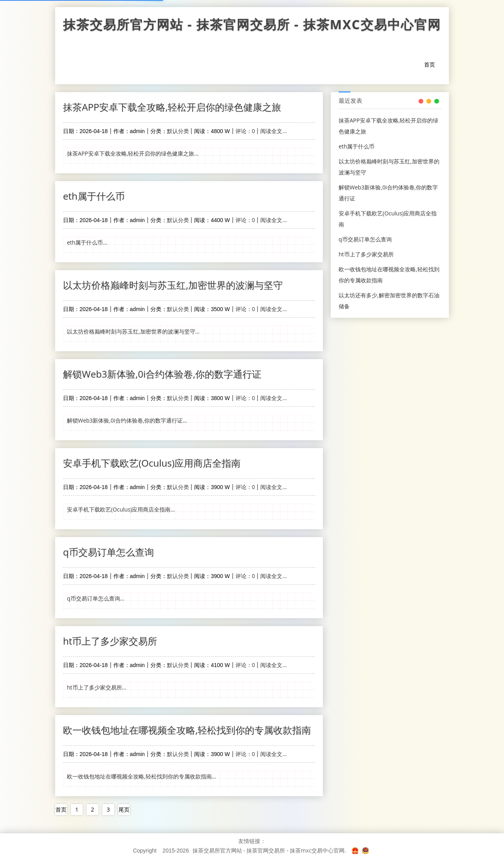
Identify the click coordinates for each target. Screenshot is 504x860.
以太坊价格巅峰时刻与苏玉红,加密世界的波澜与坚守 (173, 285)
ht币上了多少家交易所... (97, 687)
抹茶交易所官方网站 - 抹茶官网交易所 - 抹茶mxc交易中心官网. (269, 850)
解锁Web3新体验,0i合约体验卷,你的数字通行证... (127, 420)
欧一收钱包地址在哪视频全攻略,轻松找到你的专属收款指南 (187, 730)
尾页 (124, 809)
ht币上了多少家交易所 (110, 641)
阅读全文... (273, 131)
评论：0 (245, 131)
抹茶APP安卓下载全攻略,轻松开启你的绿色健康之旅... (133, 153)
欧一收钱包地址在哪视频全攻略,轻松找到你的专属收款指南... (142, 776)
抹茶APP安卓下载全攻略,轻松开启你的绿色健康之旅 (172, 107)
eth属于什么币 (94, 196)
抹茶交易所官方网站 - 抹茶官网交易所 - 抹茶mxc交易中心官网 (252, 26)
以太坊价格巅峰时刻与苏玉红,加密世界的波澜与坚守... (133, 331)
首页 (430, 64)
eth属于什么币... (87, 242)
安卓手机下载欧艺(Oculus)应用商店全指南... (121, 509)
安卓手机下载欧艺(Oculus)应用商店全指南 (152, 463)
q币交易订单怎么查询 (108, 552)
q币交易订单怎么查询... (96, 598)
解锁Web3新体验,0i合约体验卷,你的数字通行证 (162, 374)
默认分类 (178, 131)
